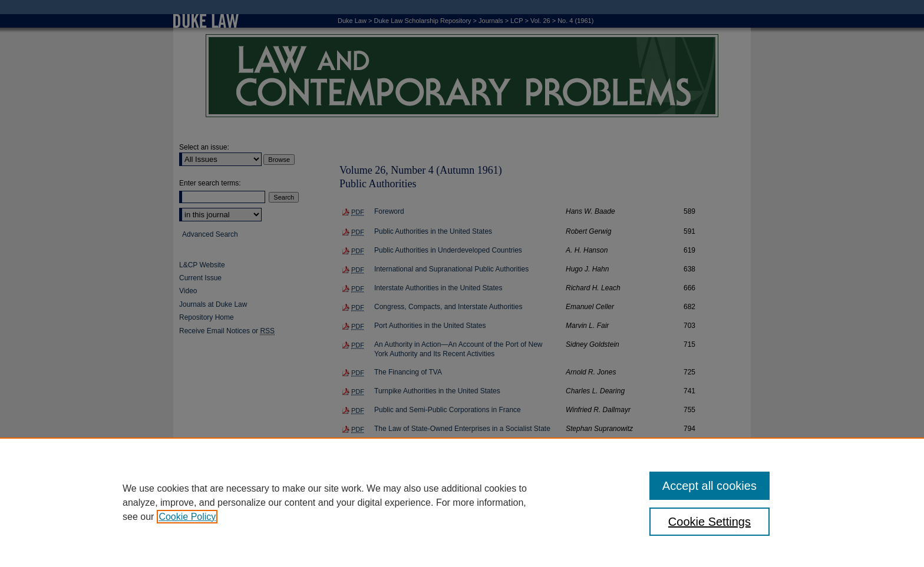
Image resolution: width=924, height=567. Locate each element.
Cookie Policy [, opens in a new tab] (187, 517)
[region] (462, 502)
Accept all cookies (709, 486)
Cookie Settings (709, 522)
